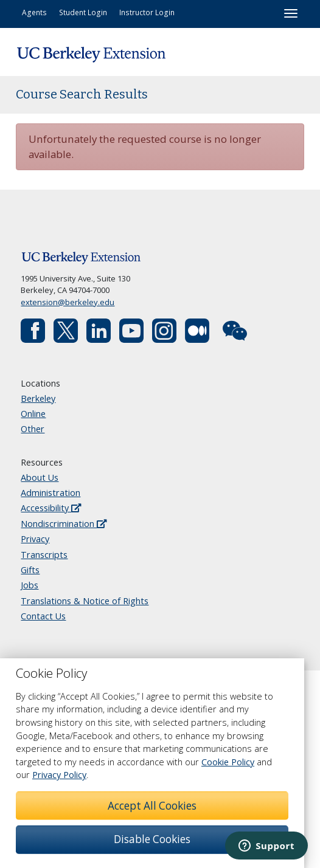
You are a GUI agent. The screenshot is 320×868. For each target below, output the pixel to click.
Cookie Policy (228, 762)
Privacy (35, 539)
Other (33, 429)
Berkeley (38, 398)
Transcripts (44, 555)
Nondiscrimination (64, 524)
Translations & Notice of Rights (85, 601)
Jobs (30, 585)
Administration (50, 493)
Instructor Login (147, 12)
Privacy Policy (59, 775)
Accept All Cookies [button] (152, 806)
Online (33, 414)
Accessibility (51, 508)
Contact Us (43, 616)
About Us (40, 477)
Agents (34, 12)
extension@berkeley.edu (68, 302)
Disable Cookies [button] (152, 839)
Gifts (30, 570)
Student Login (83, 12)
